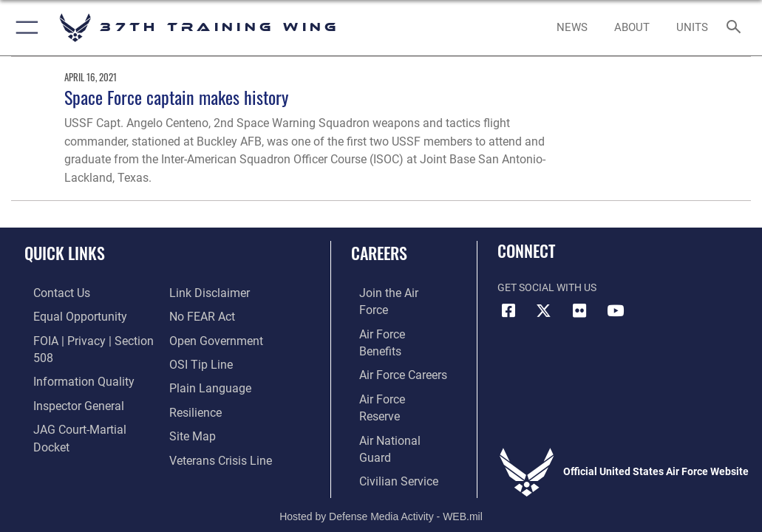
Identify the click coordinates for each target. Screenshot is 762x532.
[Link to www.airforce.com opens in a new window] (391, 293)
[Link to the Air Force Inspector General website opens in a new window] (65, 384)
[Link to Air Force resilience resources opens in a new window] (192, 384)
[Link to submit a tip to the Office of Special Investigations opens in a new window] (196, 338)
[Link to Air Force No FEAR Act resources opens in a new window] (198, 293)
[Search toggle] (737, 28)
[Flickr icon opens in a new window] (579, 311)
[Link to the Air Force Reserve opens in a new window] (391, 361)
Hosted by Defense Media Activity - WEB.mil (381, 463)
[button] (24, 28)
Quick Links (65, 253)
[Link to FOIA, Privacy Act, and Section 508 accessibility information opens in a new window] (86, 338)
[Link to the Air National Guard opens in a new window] (394, 384)
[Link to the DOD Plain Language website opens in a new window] (205, 361)
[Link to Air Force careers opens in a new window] (390, 338)
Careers (379, 253)
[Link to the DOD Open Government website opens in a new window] (211, 316)
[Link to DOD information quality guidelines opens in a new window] (69, 361)
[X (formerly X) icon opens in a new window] (544, 311)
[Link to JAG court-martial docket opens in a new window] (83, 407)
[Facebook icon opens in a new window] (508, 311)
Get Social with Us (547, 288)
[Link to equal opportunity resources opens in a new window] (66, 316)
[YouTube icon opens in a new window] (615, 311)
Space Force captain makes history (176, 97)
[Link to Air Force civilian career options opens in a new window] (385, 407)
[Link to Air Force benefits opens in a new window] (391, 316)
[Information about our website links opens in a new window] (59, 429)
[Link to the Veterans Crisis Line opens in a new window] (214, 429)
